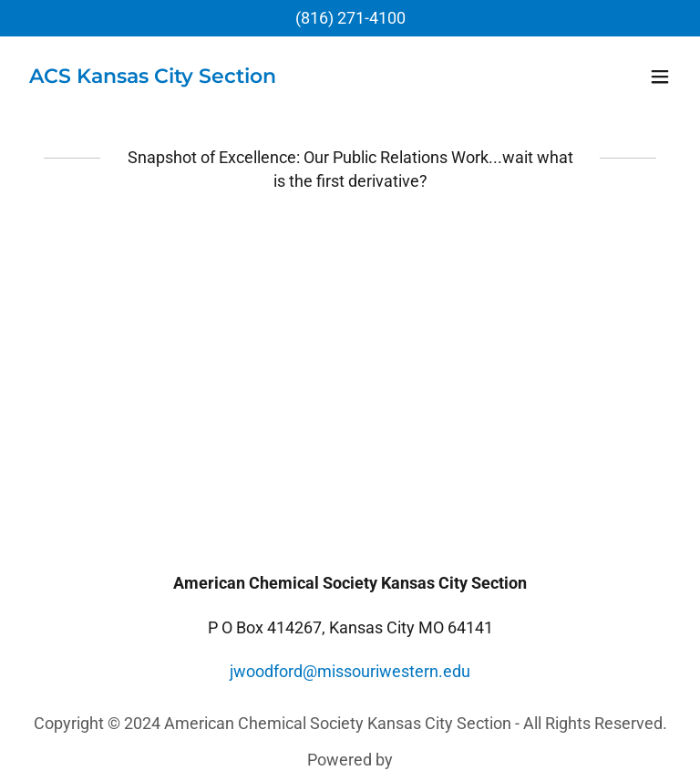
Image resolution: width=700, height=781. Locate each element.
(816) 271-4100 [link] (350, 18)
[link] (153, 77)
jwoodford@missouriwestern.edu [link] (350, 671)
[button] (660, 77)
